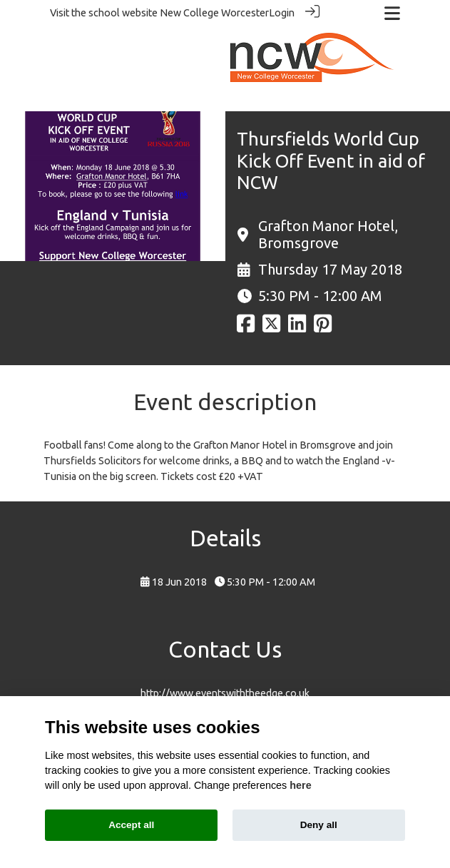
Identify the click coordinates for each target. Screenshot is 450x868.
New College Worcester (214, 13)
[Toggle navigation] (392, 13)
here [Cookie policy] (300, 785)
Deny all (319, 825)
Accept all (131, 825)
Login (282, 13)
